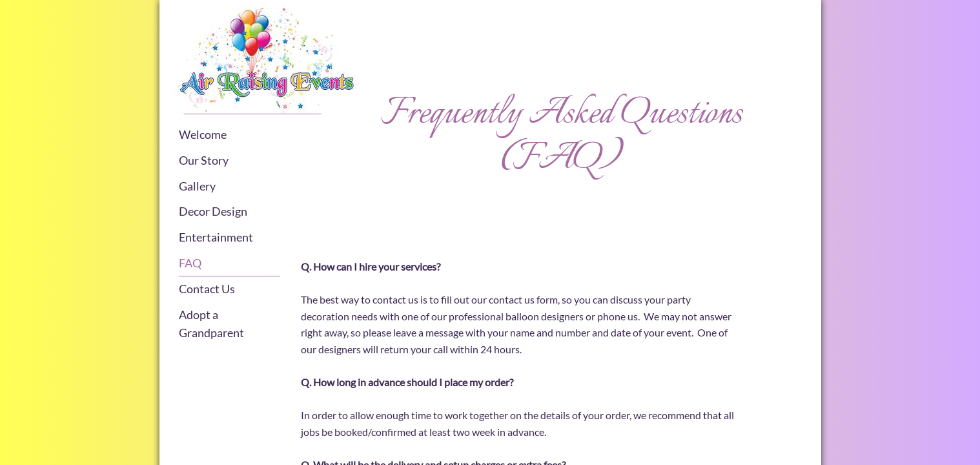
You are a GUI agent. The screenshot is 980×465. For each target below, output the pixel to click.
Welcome (203, 134)
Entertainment (216, 237)
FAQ (190, 263)
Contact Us (207, 289)
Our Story (204, 160)
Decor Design (213, 211)
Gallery (197, 186)
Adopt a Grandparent (211, 324)
